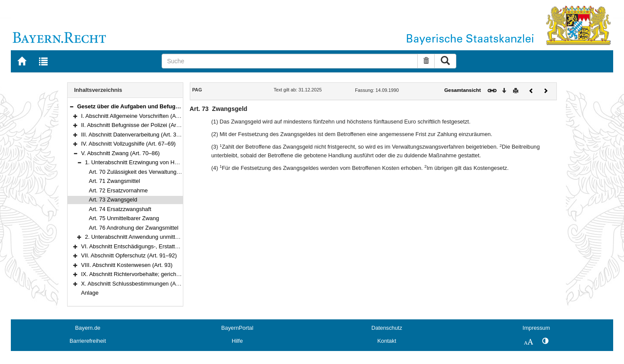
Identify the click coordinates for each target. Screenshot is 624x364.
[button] (71, 106)
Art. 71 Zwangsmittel (114, 181)
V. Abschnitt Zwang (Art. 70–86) (120, 153)
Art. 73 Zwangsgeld (113, 200)
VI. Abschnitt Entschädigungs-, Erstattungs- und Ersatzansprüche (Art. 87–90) (178, 246)
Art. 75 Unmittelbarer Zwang (124, 218)
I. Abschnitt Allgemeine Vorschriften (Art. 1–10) (139, 116)
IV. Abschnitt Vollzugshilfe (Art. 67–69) (128, 144)
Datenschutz (387, 328)
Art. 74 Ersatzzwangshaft (120, 209)
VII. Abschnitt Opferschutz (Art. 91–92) (129, 255)
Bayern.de (88, 328)
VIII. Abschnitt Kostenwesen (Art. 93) (127, 265)
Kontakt (387, 341)
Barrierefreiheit (88, 341)
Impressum (536, 328)
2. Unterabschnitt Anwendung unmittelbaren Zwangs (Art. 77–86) (166, 237)
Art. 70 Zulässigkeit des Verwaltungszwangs (144, 172)
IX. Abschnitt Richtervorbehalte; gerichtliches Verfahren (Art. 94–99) (165, 274)
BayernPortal (237, 328)
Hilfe (237, 341)
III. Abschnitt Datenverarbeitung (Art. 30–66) (136, 135)
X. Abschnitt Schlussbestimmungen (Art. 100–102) (144, 284)
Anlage (90, 293)
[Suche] (290, 61)
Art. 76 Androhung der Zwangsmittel (134, 228)
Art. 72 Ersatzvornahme (118, 190)
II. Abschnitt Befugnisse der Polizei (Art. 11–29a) (141, 125)
